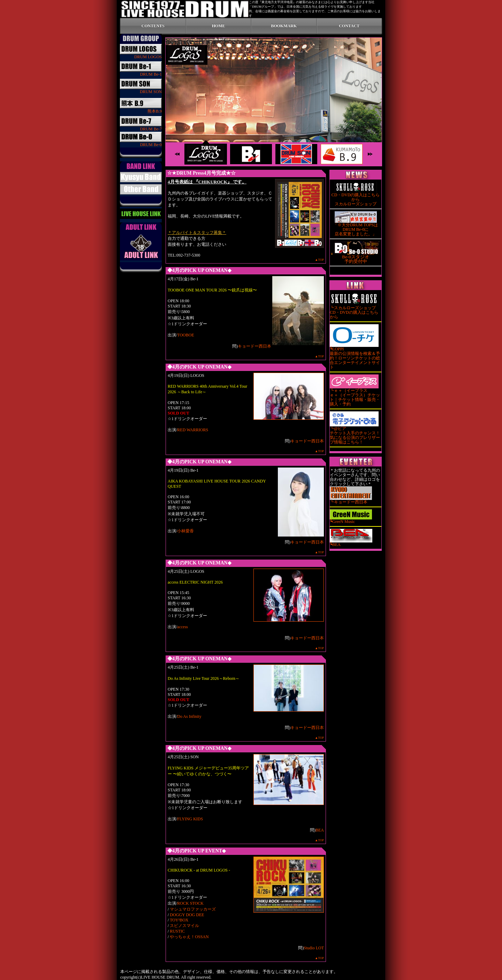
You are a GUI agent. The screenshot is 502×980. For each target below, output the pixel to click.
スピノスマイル (184, 926)
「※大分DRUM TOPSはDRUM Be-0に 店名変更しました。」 (356, 228)
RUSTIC (177, 931)
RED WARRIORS (193, 430)
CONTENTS (153, 26)
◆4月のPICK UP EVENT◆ (197, 851)
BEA (320, 830)
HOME (219, 26)
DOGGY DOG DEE (187, 915)
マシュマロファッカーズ (193, 909)
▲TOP (319, 260)
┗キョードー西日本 (351, 500)
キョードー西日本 (254, 346)
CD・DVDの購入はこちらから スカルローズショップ (356, 198)
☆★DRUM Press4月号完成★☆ (201, 173)
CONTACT (349, 26)
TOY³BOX (179, 920)
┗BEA (351, 543)
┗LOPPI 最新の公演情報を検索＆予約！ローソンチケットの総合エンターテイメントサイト (355, 356)
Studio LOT (314, 948)
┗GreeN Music (351, 520)
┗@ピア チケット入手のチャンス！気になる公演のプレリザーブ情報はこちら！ (355, 434)
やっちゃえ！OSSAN (189, 937)
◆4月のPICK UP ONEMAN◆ (199, 270)
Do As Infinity (189, 716)
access (182, 627)
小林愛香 (185, 531)
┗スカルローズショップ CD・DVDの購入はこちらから (354, 311)
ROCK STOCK (190, 903)
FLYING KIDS (190, 819)
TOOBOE (185, 335)
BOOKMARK (284, 26)
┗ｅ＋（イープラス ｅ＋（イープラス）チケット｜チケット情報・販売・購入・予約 (355, 396)
